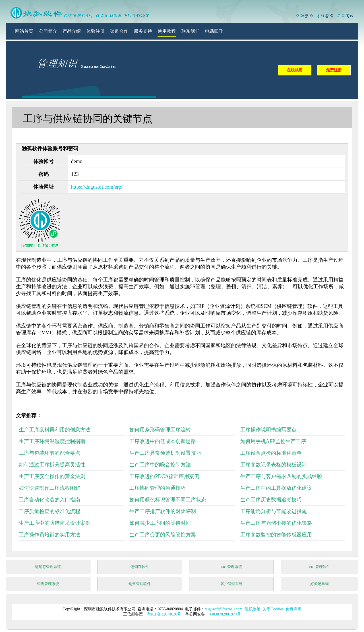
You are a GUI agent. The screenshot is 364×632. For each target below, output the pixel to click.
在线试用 (295, 70)
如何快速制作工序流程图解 (49, 488)
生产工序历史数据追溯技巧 (271, 500)
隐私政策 (253, 609)
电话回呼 (214, 31)
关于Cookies (273, 609)
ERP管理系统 (231, 567)
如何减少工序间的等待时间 (160, 523)
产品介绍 (72, 31)
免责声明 (293, 609)
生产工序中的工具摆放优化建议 (276, 488)
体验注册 (96, 31)
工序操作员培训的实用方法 (49, 535)
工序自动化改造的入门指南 (49, 500)
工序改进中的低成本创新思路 (163, 441)
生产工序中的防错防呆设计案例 (55, 523)
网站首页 (24, 31)
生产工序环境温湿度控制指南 (52, 441)
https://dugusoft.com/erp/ (97, 187)
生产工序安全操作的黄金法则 (52, 476)
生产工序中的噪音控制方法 (160, 465)
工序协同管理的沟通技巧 (158, 488)
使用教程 (167, 31)
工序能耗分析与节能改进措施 (274, 511)
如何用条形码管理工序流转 (160, 430)
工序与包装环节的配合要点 (49, 453)
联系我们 (191, 31)
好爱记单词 (319, 584)
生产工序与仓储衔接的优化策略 (276, 523)
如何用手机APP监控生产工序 (273, 441)
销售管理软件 (140, 584)
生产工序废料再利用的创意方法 (55, 430)
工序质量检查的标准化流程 (49, 511)
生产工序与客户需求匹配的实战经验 (281, 476)
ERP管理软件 (320, 567)
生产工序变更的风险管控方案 (163, 535)
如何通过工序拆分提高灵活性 (52, 465)
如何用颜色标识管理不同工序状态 (168, 500)
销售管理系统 (48, 584)
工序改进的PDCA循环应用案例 (164, 476)
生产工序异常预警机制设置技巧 (165, 453)
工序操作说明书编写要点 (268, 430)
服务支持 (143, 31)
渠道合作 (119, 31)
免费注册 (334, 70)
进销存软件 (140, 567)
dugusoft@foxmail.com (224, 609)
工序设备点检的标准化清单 (271, 453)
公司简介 (48, 31)
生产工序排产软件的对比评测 (163, 511)
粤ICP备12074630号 (164, 614)
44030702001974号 (225, 614)
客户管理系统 (231, 584)
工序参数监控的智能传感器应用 (276, 535)
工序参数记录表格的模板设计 (274, 465)
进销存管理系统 (48, 567)
